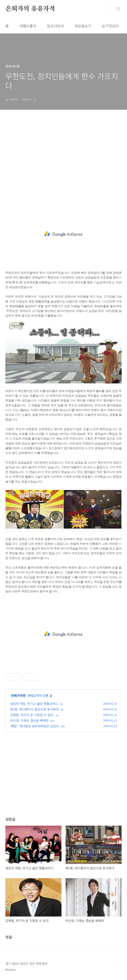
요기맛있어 (110, 26)
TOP (118, 965)
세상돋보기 (83, 26)
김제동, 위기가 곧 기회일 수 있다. (32, 715)
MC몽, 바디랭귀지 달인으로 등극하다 (34, 709)
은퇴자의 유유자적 (30, 9)
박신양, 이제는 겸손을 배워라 (29, 720)
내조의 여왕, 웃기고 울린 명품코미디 (34, 704)
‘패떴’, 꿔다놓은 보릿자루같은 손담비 (35, 726)
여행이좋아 (28, 26)
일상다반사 (55, 26)
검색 (108, 9)
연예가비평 (18, 696)
